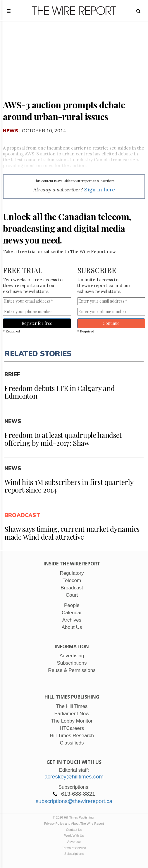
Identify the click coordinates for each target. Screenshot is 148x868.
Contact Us (74, 830)
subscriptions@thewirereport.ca (74, 801)
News (11, 131)
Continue (111, 323)
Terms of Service (74, 848)
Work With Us (74, 836)
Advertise (74, 842)
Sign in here (100, 189)
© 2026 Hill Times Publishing (74, 817)
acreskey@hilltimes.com (74, 777)
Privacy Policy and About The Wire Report (74, 824)
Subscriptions (74, 854)
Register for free (37, 323)
